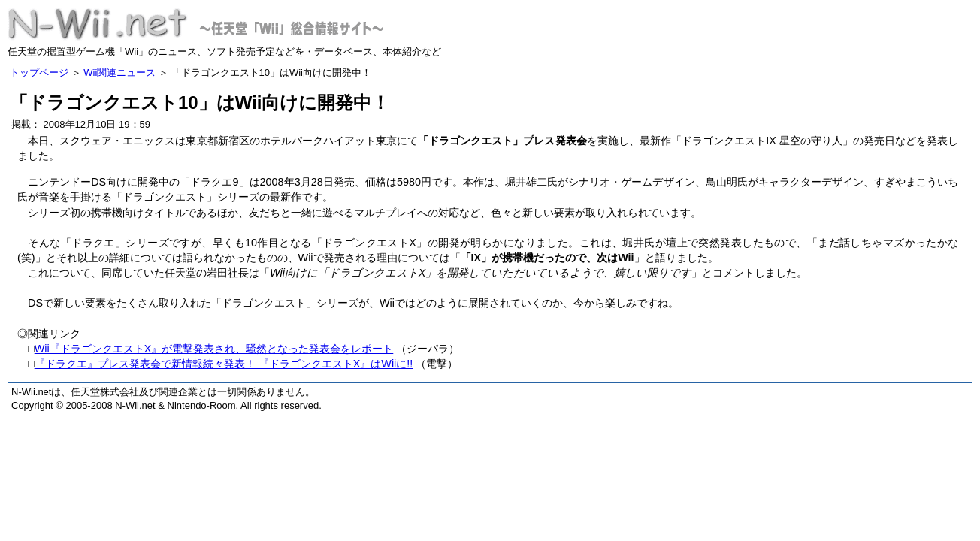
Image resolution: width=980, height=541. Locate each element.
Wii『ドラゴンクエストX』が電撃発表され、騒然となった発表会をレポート (214, 349)
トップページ (39, 73)
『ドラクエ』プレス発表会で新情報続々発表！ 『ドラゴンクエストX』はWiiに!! (224, 364)
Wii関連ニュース (119, 73)
